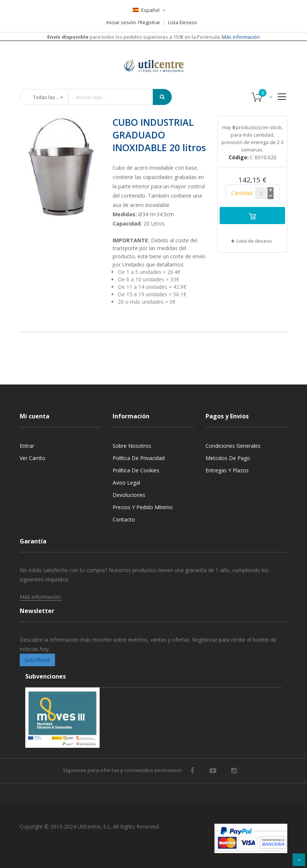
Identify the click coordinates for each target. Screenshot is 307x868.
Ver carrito (33, 458)
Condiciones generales (233, 446)
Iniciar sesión (121, 22)
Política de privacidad (139, 458)
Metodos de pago (228, 458)
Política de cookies (136, 470)
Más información (240, 37)
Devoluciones (129, 495)
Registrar (150, 22)
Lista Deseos (182, 22)
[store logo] (153, 57)
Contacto (124, 519)
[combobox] (116, 97)
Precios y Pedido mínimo (143, 507)
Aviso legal (126, 483)
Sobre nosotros (132, 446)
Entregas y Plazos (227, 470)
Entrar (27, 446)
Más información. (41, 597)
